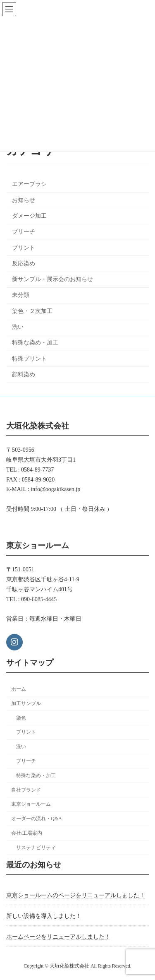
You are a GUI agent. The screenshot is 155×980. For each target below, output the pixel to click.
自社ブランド (26, 790)
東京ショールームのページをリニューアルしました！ (76, 895)
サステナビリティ (36, 848)
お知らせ (24, 200)
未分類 (21, 295)
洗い (18, 327)
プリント (24, 248)
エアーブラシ (29, 184)
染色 (21, 718)
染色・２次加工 (32, 311)
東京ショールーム (31, 804)
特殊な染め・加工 (35, 343)
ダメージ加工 (29, 216)
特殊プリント (29, 359)
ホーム (19, 689)
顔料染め (24, 374)
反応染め (24, 264)
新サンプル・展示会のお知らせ (52, 279)
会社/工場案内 (27, 833)
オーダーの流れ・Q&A (37, 819)
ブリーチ (24, 232)
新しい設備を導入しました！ (44, 916)
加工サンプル (26, 703)
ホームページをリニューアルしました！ (58, 937)
